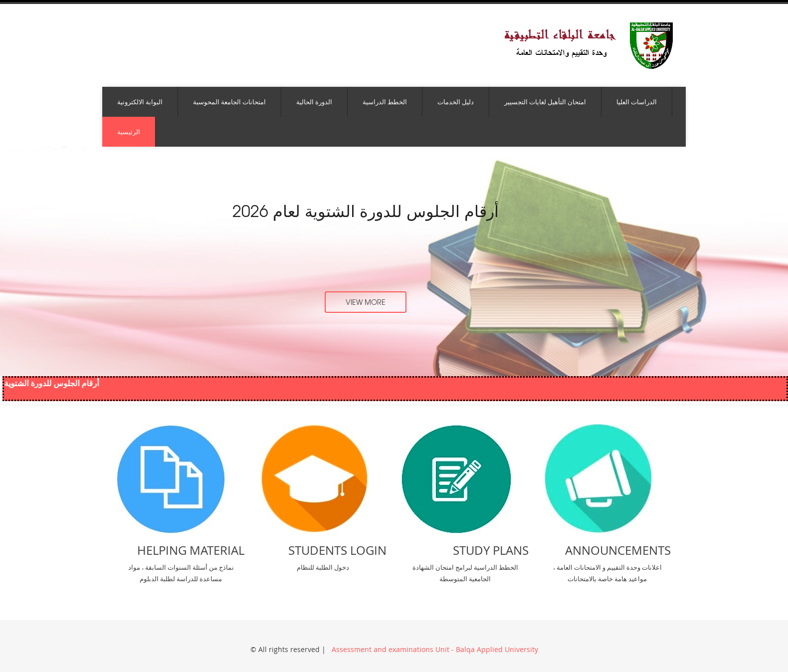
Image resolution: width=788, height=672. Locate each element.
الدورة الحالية (314, 102)
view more (366, 302)
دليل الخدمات (456, 102)
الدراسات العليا (637, 102)
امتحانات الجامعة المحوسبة (229, 102)
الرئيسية (129, 132)
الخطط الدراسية (385, 102)
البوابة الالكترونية (140, 102)
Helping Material (191, 550)
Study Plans (491, 550)
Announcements (618, 550)
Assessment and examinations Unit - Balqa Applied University (434, 649)
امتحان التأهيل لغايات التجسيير (545, 102)
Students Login (337, 550)
